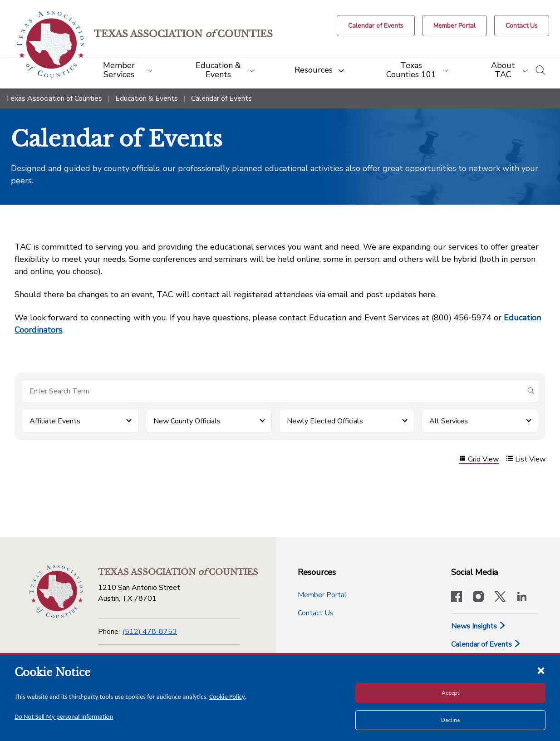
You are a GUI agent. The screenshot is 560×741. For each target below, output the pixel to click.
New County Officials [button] (187, 421)
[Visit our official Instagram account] (478, 598)
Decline (450, 720)
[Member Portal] (454, 26)
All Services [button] (449, 421)
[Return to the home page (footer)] (56, 592)
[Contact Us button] (522, 26)
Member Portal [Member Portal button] (322, 595)
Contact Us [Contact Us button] (316, 613)
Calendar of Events (486, 644)
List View (526, 459)
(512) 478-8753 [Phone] (150, 632)
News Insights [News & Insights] (479, 626)
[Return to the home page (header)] (51, 44)
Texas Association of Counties (54, 98)
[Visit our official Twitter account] (500, 598)
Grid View (479, 459)
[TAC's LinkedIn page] (522, 598)
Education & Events (147, 98)
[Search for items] (273, 391)
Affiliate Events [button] (55, 421)
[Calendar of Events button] (376, 26)
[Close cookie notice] (541, 670)
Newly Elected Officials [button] (325, 421)
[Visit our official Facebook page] (457, 598)
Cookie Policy (227, 697)
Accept (450, 693)
